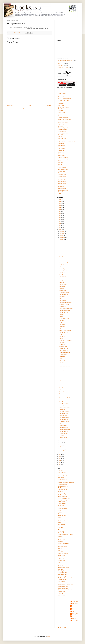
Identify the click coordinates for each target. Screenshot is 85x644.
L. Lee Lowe (61, 143)
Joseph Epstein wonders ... (66, 330)
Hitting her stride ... (64, 390)
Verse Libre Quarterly (63, 554)
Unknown (74, 616)
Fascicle (60, 512)
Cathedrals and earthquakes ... (66, 340)
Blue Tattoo (61, 569)
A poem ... (62, 315)
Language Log (61, 145)
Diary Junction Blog (63, 130)
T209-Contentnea (62, 183)
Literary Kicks (61, 150)
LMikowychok (75, 614)
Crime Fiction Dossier (63, 123)
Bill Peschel (61, 104)
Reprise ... (62, 396)
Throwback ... (63, 273)
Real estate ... (63, 344)
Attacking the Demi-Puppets (65, 99)
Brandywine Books (62, 116)
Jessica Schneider (62, 580)
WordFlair (60, 491)
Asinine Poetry (61, 493)
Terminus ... (62, 342)
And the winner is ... (64, 243)
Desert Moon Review (63, 509)
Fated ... (61, 338)
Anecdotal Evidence (63, 97)
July (61, 440)
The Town (60, 488)
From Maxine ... (63, 249)
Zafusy (60, 562)
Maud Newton (61, 156)
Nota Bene (61, 163)
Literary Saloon (62, 152)
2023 (60, 206)
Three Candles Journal (63, 545)
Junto (59, 517)
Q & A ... (61, 400)
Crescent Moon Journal (63, 507)
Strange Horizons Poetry (64, 543)
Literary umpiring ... (64, 285)
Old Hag (60, 164)
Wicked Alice (61, 557)
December (62, 231)
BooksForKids (61, 112)
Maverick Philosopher (63, 157)
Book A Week (61, 105)
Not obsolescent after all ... (66, 408)
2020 (60, 212)
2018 (60, 216)
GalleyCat (60, 135)
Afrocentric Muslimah (63, 95)
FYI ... (61, 255)
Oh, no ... (62, 267)
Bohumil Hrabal (63, 271)
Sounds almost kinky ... (65, 318)
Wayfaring (61, 66)
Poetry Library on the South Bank (66, 535)
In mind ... (62, 281)
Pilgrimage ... (62, 289)
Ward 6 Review (62, 555)
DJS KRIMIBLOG (62, 131)
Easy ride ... (62, 356)
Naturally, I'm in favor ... (65, 370)
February (62, 450)
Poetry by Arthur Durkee (64, 567)
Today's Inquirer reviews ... (66, 311)
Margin (60, 522)
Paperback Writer (62, 168)
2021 (60, 210)
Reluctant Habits (62, 176)
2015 (60, 222)
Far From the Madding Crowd (65, 578)
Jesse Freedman (74, 606)
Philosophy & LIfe (62, 175)
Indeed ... (62, 362)
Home (30, 106)
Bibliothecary (61, 102)
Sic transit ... (62, 320)
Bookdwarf (61, 111)
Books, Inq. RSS (62, 627)
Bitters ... (61, 299)
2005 (60, 464)
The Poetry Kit (61, 481)
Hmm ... (61, 251)
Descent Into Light (62, 576)
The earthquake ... (64, 392)
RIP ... (61, 261)
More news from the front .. (66, 263)
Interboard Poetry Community (65, 476)
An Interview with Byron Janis (65, 60)
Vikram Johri (75, 620)
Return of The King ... (64, 416)
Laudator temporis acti (63, 147)
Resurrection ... (63, 376)
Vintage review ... (63, 394)
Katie (73, 612)
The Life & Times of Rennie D (65, 583)
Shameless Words (62, 180)
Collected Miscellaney (63, 118)
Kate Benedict (61, 581)
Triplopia (60, 548)
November (62, 233)
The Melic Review (62, 524)
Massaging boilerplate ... (65, 386)
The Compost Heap (63, 574)
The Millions (61, 187)
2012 (60, 228)
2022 (60, 208)
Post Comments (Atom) (18, 108)
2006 (60, 462)
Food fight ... (62, 336)
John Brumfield (74, 609)
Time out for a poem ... (65, 368)
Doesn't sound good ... (65, 366)
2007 (60, 460)
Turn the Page (61, 595)
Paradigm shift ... (63, 307)
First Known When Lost (63, 133)
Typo (59, 550)
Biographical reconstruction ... (66, 303)
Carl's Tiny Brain (62, 571)
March (61, 448)
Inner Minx (61, 137)
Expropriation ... (63, 245)
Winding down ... (63, 291)
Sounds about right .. (64, 434)
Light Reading (61, 149)
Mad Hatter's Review (63, 521)
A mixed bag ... (63, 324)
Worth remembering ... (65, 352)
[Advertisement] (29, 92)
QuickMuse (61, 536)
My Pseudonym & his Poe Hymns (66, 585)
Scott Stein (61, 178)
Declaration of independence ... (67, 309)
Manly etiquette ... (64, 350)
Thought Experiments (63, 190)
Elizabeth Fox (75, 601)
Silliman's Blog (62, 592)
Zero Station (61, 192)
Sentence (60, 542)
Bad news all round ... (64, 414)
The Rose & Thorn (62, 540)
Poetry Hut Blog (62, 533)
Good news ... (63, 287)
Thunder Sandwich (62, 547)
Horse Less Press (62, 516)
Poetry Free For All (62, 479)
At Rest (60, 64)
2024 (60, 204)
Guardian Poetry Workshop (64, 474)
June (61, 442)
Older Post (49, 106)
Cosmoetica (61, 505)
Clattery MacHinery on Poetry (65, 500)
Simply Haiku (61, 538)
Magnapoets (61, 478)
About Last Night (62, 93)
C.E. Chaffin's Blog (62, 573)
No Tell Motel (61, 526)
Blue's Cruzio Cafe (62, 497)
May (61, 444)
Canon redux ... (63, 283)
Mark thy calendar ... (64, 241)
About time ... (63, 436)
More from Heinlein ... (64, 428)
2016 (60, 220)
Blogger (49, 636)
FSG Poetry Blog (62, 472)
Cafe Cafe (61, 471)
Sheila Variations (62, 182)
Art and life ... (63, 382)
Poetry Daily (61, 531)
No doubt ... (62, 265)
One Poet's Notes (62, 166)
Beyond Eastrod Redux (63, 100)
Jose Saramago (63, 438)
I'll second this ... (63, 354)
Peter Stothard (61, 171)
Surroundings (61, 593)
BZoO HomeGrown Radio (64, 498)
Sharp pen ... (62, 378)
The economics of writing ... (66, 398)
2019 (60, 214)
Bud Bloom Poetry (62, 495)
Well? (61, 328)
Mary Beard (61, 154)
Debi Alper (61, 126)
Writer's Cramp (62, 561)
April (61, 446)
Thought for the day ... (64, 257)
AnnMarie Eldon (62, 564)
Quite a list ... (62, 406)
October (62, 235)
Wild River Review (62, 559)
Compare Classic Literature (64, 119)
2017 (60, 218)
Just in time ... (63, 360)
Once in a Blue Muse (63, 588)
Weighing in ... (63, 297)
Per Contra (61, 528)
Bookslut (60, 114)
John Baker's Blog (62, 140)
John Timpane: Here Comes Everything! (67, 142)
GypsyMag (61, 514)
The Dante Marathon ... (65, 412)
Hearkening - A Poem (63, 67)
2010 (60, 454)
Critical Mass (61, 124)
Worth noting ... (63, 326)
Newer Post (10, 106)
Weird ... (61, 247)
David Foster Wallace (64, 404)
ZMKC (60, 194)
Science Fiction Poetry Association (66, 483)
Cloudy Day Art (62, 502)
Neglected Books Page (63, 159)
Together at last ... (64, 426)
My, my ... (62, 316)
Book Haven (61, 109)
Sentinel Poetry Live (63, 484)
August (61, 239)
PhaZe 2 (60, 529)
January (62, 452)
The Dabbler (61, 185)
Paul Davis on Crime (63, 169)
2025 (60, 202)
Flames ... (62, 259)
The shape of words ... (65, 374)
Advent (60, 62)
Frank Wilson (75, 604)
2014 (60, 224)
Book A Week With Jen (63, 107)
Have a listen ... (63, 410)
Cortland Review (62, 503)
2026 (60, 200)
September (62, 237)
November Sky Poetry (63, 587)
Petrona (60, 173)
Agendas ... (62, 380)
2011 (60, 230)
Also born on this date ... (65, 418)
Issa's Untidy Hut (62, 138)
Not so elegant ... (63, 269)
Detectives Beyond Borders (64, 128)
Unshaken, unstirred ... (65, 305)
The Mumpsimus (62, 188)
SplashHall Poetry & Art (64, 486)
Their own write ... (64, 277)
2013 (60, 226)
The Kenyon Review (63, 519)
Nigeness (60, 161)
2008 (60, 458)
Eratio (60, 510)
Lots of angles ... (63, 301)
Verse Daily (61, 552)
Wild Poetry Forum (62, 490)
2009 (60, 456)
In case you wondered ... (65, 293)
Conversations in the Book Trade (66, 121)
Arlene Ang (61, 566)
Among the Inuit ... (64, 346)
